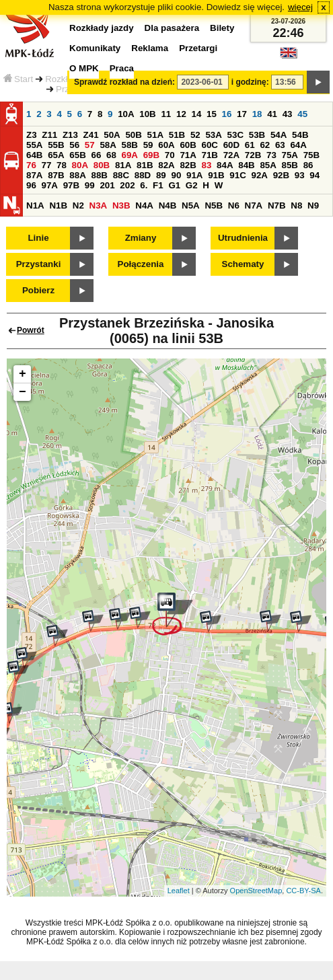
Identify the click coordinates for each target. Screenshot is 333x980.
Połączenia (141, 264)
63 (280, 145)
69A (130, 155)
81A (123, 165)
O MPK (84, 68)
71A (188, 155)
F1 (158, 185)
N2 (78, 205)
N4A (144, 205)
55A (34, 145)
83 (207, 165)
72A (231, 155)
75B (311, 155)
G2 (192, 185)
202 (127, 185)
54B (300, 135)
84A (225, 165)
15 (212, 114)
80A (80, 165)
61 (250, 145)
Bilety (222, 28)
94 (314, 175)
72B (253, 155)
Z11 (49, 135)
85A (268, 165)
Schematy (243, 264)
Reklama (150, 48)
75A (290, 155)
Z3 (32, 135)
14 (197, 114)
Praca (122, 68)
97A (50, 185)
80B (102, 165)
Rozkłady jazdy (102, 28)
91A (194, 175)
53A (213, 135)
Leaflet (179, 891)
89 (161, 175)
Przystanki (39, 264)
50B (133, 135)
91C (237, 175)
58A (108, 145)
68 (111, 155)
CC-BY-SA (303, 891)
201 (107, 185)
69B (151, 155)
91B (216, 175)
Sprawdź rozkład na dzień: (124, 82)
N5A (191, 205)
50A (112, 135)
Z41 (91, 135)
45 (302, 114)
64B (34, 155)
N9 (313, 205)
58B (130, 145)
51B (177, 135)
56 (74, 145)
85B (290, 165)
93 (300, 175)
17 (242, 114)
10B (147, 114)
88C (121, 175)
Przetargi (198, 48)
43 (288, 114)
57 (90, 145)
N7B (277, 205)
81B (145, 165)
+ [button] (23, 374)
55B (56, 145)
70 (170, 155)
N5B (214, 205)
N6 (234, 205)
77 (47, 165)
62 (265, 145)
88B (99, 175)
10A (126, 114)
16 (227, 114)
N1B (58, 205)
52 (195, 135)
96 (31, 185)
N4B (168, 205)
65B (77, 155)
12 (181, 114)
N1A (35, 205)
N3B (121, 205)
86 (308, 165)
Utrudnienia (243, 238)
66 (96, 155)
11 (166, 114)
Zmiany (141, 238)
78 (62, 165)
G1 (174, 185)
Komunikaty (95, 48)
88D (143, 175)
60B (188, 145)
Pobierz (38, 290)
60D (231, 145)
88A (77, 175)
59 (148, 145)
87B (56, 175)
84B (246, 165)
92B (281, 175)
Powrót (31, 330)
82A (166, 165)
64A (298, 145)
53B (257, 135)
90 (176, 175)
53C (235, 135)
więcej (300, 7)
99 (90, 185)
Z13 (70, 135)
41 (272, 114)
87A (34, 175)
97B (71, 185)
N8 (296, 205)
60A (166, 145)
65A (56, 155)
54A (279, 135)
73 (271, 155)
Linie (38, 238)
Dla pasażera (172, 28)
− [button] (23, 392)
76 (31, 165)
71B (210, 155)
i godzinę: (250, 82)
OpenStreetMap (256, 891)
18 (257, 114)
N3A (99, 205)
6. (144, 185)
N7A (254, 205)
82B (188, 165)
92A (259, 175)
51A (155, 135)
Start (18, 79)
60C (210, 145)
